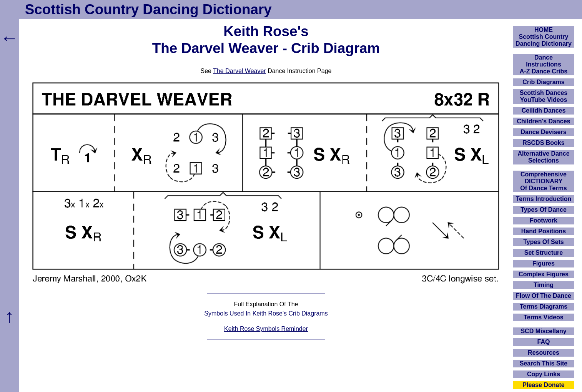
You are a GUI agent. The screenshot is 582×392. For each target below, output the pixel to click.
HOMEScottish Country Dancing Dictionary (544, 37)
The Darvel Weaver (239, 71)
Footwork (544, 220)
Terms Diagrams (544, 306)
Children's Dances (544, 121)
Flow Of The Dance (544, 296)
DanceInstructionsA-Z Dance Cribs (544, 64)
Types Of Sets (544, 242)
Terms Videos (543, 317)
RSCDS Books (543, 143)
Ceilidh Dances (544, 110)
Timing (544, 285)
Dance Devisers (543, 132)
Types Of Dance (544, 210)
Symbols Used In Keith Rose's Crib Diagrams (266, 313)
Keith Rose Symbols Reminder (266, 329)
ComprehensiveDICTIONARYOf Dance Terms (544, 181)
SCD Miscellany (543, 331)
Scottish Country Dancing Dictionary (148, 9)
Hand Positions (544, 231)
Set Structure (544, 253)
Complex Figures (544, 274)
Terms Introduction (544, 199)
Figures (544, 263)
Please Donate (543, 385)
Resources (544, 353)
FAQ (544, 342)
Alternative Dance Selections (543, 157)
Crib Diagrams (543, 82)
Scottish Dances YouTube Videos (544, 96)
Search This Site (544, 363)
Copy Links (544, 374)
